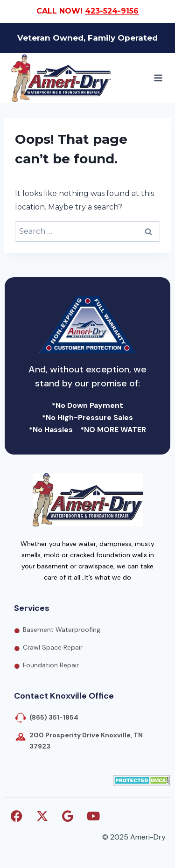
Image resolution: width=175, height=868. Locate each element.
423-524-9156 (112, 11)
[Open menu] (158, 78)
